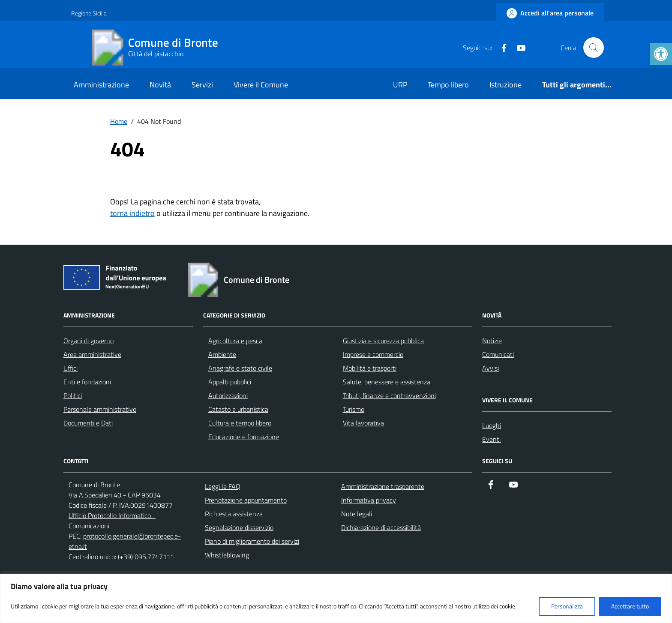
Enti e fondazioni (87, 382)
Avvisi (490, 368)
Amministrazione (101, 85)
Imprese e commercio (373, 354)
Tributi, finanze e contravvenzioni (389, 395)
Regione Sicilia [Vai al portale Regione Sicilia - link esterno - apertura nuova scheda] (89, 13)
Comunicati (498, 354)
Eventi (491, 439)
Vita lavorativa (363, 423)
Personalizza (567, 606)
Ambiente (222, 354)
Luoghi (492, 425)
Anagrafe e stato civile (240, 368)
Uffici (70, 368)
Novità (160, 85)
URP (400, 85)
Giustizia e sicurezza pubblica (383, 341)
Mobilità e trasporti (370, 368)
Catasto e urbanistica (238, 409)
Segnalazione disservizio (239, 527)
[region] (336, 598)
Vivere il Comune (261, 85)
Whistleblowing (227, 555)
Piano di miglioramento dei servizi (252, 541)
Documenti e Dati (88, 423)
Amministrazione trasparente (383, 486)
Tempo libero (448, 85)
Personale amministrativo (100, 409)
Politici (73, 395)
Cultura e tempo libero (240, 423)
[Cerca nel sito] (594, 48)
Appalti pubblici (230, 382)
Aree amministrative (92, 354)
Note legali (357, 514)
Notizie (492, 341)
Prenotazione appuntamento (246, 500)
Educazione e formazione (244, 437)
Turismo (354, 409)
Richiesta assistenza (234, 514)
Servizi (202, 85)
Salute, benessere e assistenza (387, 382)
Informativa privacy (369, 500)
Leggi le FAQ (223, 486)
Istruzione (505, 85)
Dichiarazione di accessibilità (381, 527)
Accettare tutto (630, 606)
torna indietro (132, 213)
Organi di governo (88, 341)
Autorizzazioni (228, 395)
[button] (661, 54)
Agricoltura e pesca (235, 341)
